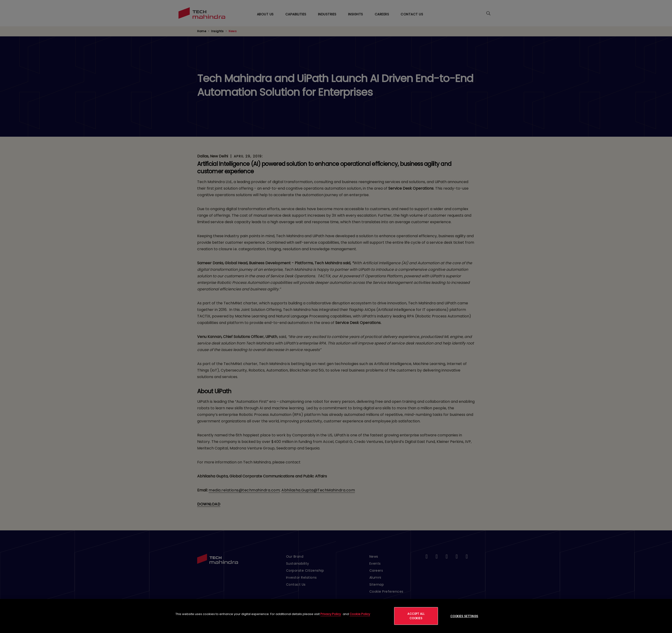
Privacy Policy (331, 614)
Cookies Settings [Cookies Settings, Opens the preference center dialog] (464, 616)
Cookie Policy (360, 614)
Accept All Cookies (416, 616)
